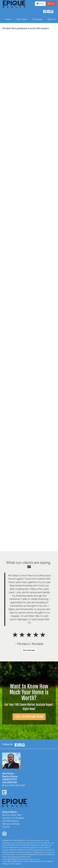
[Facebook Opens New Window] (45, 11)
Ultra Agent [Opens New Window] (16, 864)
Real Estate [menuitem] (22, 19)
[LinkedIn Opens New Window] (48, 11)
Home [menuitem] (8, 19)
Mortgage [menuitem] (37, 19)
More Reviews (29, 650)
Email (40, 4)
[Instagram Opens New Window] (52, 11)
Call (51, 4)
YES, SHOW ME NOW (29, 717)
